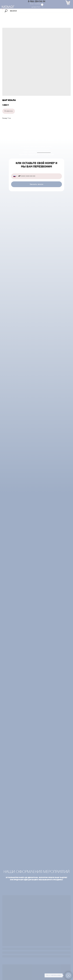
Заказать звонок (36, 184)
